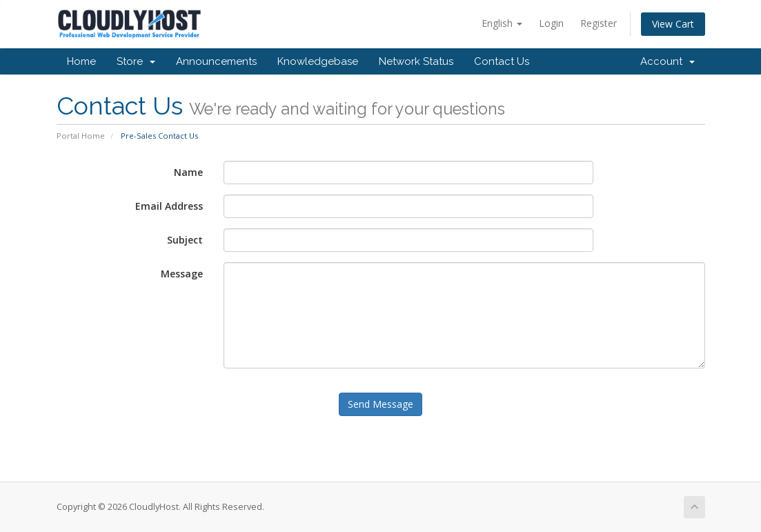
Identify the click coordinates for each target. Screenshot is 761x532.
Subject (185, 240)
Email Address (169, 206)
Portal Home (81, 136)
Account (668, 61)
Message (182, 274)
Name (188, 172)
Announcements (216, 61)
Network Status (416, 61)
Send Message (380, 404)
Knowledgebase (318, 61)
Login (551, 23)
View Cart (673, 24)
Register (599, 23)
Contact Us (502, 61)
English (502, 23)
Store (136, 61)
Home (81, 61)
